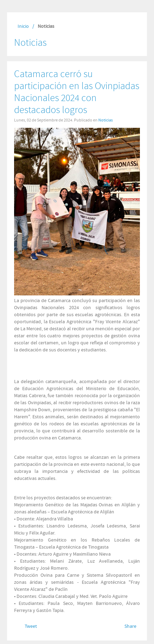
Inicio (23, 26)
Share (130, 626)
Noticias (106, 120)
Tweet (31, 626)
